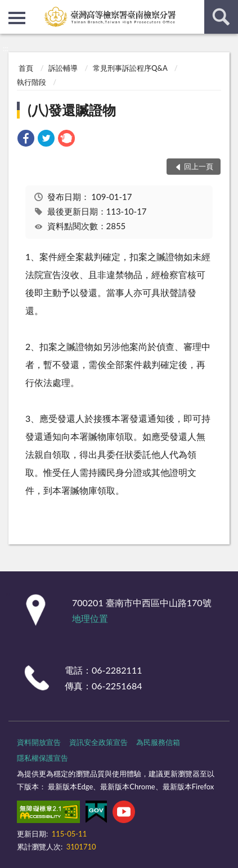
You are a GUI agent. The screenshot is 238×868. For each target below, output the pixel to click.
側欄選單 (17, 18)
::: (9, 8)
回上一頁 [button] (199, 166)
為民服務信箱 (158, 742)
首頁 (26, 68)
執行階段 (32, 82)
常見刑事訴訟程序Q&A (130, 68)
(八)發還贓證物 (72, 110)
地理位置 (90, 618)
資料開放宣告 (39, 742)
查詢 (221, 17)
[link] (26, 140)
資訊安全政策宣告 (98, 742)
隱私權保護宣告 (42, 758)
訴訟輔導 (63, 68)
